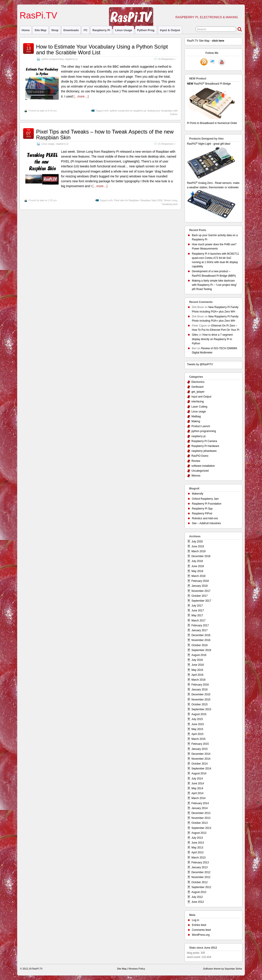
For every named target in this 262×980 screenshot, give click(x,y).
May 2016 (197, 670)
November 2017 (201, 591)
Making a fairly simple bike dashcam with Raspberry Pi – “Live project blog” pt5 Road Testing (215, 285)
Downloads (71, 30)
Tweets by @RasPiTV (200, 364)
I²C (86, 30)
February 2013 (200, 862)
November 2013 (201, 818)
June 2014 (198, 783)
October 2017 (200, 596)
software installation (203, 466)
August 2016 (199, 655)
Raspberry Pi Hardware (205, 446)
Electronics (198, 382)
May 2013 (197, 848)
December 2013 (201, 813)
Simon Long (170, 200)
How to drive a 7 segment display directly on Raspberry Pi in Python (212, 339)
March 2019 (199, 551)
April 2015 (198, 734)
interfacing (198, 402)
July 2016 (197, 660)
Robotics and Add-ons (205, 518)
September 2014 (201, 769)
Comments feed (201, 930)
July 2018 (197, 561)
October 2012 (200, 882)
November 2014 (201, 759)
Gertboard (198, 387)
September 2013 (201, 828)
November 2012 (201, 877)
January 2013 (200, 867)
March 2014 (199, 798)
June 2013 (198, 843)
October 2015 (200, 704)
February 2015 (200, 744)
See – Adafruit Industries (207, 523)
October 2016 (200, 645)
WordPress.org (201, 935)
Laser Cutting (199, 407)
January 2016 (200, 690)
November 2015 (201, 700)
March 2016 (199, 680)
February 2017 (200, 625)
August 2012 (199, 892)
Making (196, 421)
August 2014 (199, 773)
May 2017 (197, 615)
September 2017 (201, 601)
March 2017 (199, 621)
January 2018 (200, 586)
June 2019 (198, 546)
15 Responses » (167, 59)
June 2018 (198, 566)
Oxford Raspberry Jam (205, 499)
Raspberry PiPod (202, 513)
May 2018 (197, 571)
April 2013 (198, 852)
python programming (52, 59)
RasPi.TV (38, 15)
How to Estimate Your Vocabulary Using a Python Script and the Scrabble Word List (102, 50)
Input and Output (201, 397)
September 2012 (201, 887)
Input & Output (170, 30)
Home (26, 30)
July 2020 (197, 542)
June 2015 (198, 724)
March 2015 (199, 739)
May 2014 (197, 788)
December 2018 (201, 556)
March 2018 (199, 576)
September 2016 (201, 650)
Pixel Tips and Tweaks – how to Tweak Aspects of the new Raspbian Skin (105, 135)
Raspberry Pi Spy (202, 509)
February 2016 (200, 685)
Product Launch (201, 426)
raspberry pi (101, 30)
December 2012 (201, 872)
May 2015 (197, 729)
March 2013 (199, 858)
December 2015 (201, 694)
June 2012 (198, 902)
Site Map (40, 30)
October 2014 (200, 764)
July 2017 (197, 606)
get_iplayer (198, 392)
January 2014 (200, 808)
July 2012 (197, 897)
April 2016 (198, 675)
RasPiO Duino (200, 456)
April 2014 (198, 793)
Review (196, 461)
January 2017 (200, 630)
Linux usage (124, 30)
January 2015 (200, 749)
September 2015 (201, 709)
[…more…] (81, 96)
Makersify (198, 494)
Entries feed (199, 925)
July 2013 (197, 838)
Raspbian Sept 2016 (151, 200)
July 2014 (197, 779)
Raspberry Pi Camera (204, 441)
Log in (196, 920)
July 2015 (197, 719)
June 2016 (198, 665)
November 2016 (201, 640)
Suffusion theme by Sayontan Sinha (223, 969)
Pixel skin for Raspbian (127, 200)
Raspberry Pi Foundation (207, 504)
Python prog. (146, 30)
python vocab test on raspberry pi (128, 111)
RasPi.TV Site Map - (206, 41)
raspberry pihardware (204, 451)
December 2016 (201, 635)
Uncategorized (200, 471)
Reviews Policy (137, 969)
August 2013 (199, 833)
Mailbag (196, 416)
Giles (195, 335)
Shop (55, 30)
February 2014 (200, 803)
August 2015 (199, 714)
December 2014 (201, 754)
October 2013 (200, 823)
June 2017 (198, 611)
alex (42, 111)
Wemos (196, 476)
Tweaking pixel (169, 204)
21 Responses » (167, 144)
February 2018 (200, 581)
